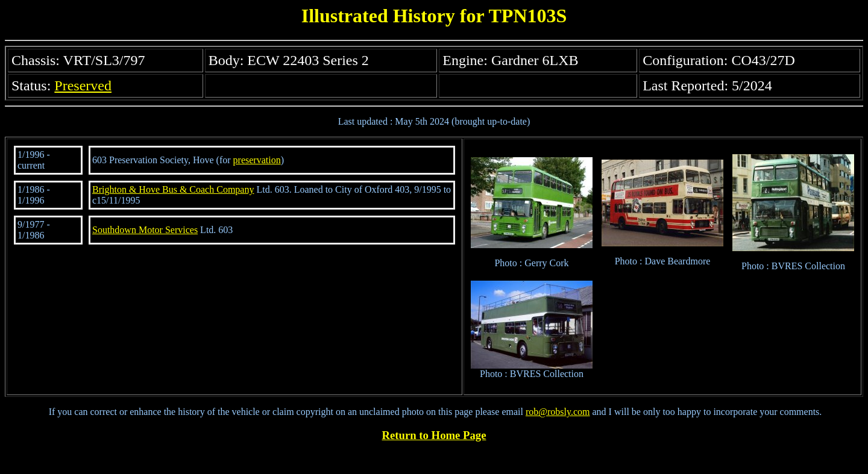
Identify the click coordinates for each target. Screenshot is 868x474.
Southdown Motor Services (145, 230)
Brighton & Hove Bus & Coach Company (173, 189)
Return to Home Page (434, 435)
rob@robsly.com (558, 412)
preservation (257, 160)
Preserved (83, 86)
